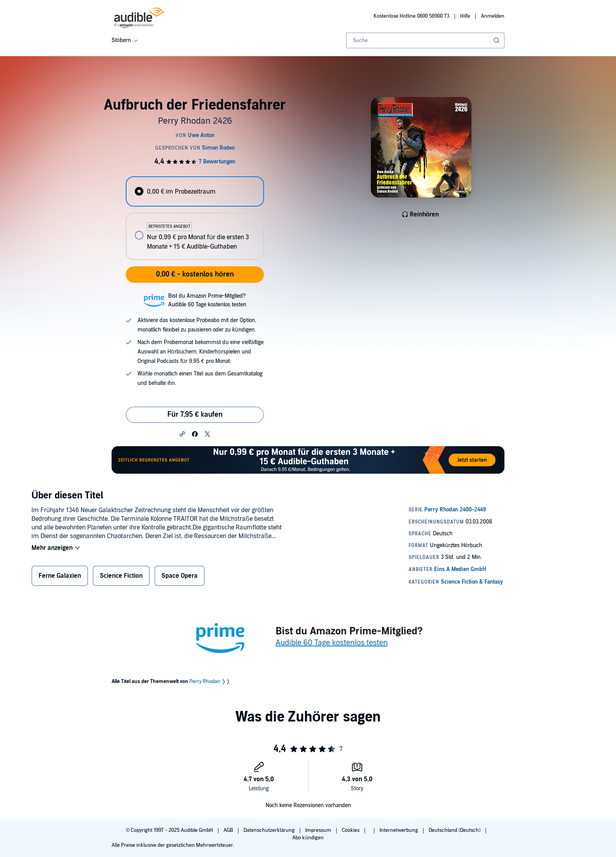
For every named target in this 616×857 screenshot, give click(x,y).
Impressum (319, 830)
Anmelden (493, 16)
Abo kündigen (308, 838)
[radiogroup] (195, 218)
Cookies (351, 830)
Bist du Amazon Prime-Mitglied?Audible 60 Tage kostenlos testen (207, 300)
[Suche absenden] (497, 40)
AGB (229, 830)
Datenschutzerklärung (270, 830)
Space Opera (180, 576)
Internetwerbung (399, 830)
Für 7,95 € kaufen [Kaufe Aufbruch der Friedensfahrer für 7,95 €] (195, 415)
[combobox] (425, 40)
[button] (182, 434)
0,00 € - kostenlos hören (195, 274)
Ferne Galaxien (60, 576)
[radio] (195, 191)
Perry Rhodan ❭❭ (210, 681)
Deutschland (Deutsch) (455, 830)
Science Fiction (121, 576)
